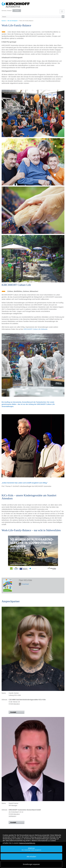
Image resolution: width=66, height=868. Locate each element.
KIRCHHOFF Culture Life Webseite (35, 329)
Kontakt (13, 712)
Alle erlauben (31, 857)
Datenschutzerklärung (27, 843)
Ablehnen (31, 849)
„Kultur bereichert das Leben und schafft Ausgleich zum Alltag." (25, 483)
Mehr (33, 552)
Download (25, 584)
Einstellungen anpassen (31, 864)
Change (17, 11)
